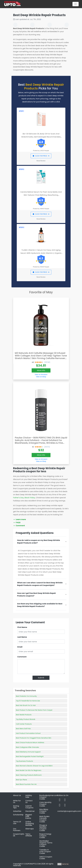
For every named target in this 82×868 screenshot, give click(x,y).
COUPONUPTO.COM (32, 864)
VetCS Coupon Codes (46, 858)
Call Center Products (24, 724)
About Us (17, 795)
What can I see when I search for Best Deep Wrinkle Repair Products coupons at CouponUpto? (40, 584)
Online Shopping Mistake (30, 823)
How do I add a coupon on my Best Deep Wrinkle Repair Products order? (39, 542)
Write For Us (17, 802)
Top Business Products (25, 761)
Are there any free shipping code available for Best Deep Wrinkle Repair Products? (40, 605)
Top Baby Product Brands (26, 719)
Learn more (21, 519)
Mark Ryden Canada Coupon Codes (45, 819)
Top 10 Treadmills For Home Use (28, 701)
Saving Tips (16, 807)
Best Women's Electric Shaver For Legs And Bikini (34, 766)
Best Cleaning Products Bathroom (29, 775)
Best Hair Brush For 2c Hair (26, 705)
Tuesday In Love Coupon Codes (45, 852)
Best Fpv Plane (21, 780)
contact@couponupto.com (69, 811)
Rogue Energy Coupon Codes (45, 836)
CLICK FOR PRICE (41, 156)
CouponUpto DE (19, 835)
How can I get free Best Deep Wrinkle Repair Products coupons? (37, 595)
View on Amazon (41, 374)
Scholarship (18, 815)
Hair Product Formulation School (28, 733)
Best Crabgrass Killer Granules (27, 747)
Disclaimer (30, 811)
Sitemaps (30, 829)
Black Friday (30, 498)
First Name (22, 627)
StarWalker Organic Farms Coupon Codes (46, 844)
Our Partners (17, 830)
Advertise (17, 811)
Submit (41, 678)
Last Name (22, 637)
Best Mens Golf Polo (23, 729)
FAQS (18, 522)
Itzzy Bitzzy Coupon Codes (44, 811)
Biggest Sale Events (29, 816)
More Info (41, 370)
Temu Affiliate (29, 835)
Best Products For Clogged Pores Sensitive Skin (34, 738)
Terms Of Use (17, 823)
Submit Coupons (29, 807)
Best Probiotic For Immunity (26, 696)
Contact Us (29, 802)
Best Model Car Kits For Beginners (29, 770)
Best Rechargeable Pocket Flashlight (30, 756)
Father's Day (18, 498)
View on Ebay (41, 377)
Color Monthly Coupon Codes (45, 804)
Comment (20, 526)
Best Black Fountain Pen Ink (26, 784)
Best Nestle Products (24, 715)
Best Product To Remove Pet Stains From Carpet (34, 710)
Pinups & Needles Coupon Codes (43, 828)
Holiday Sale (29, 796)
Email (20, 647)
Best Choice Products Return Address (30, 743)
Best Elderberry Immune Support (28, 752)
